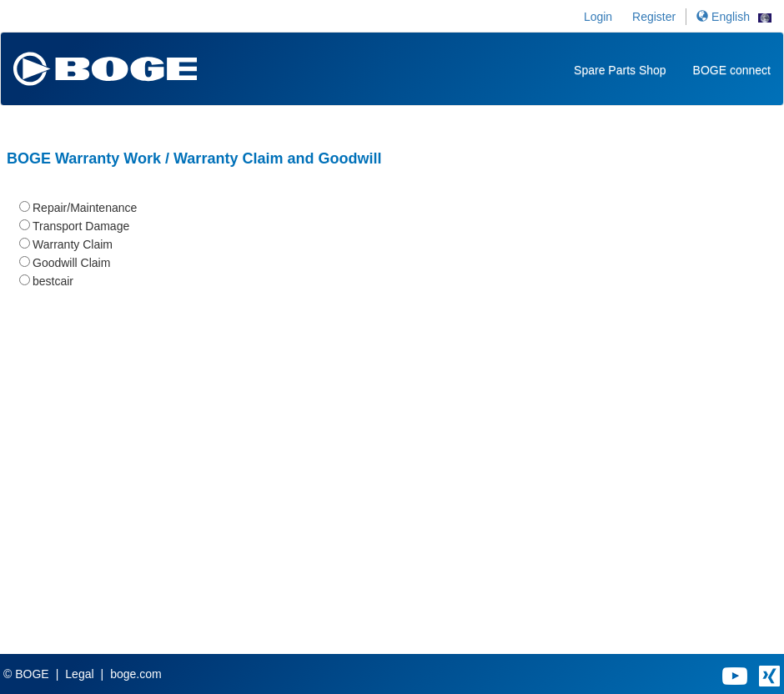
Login (598, 17)
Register (654, 17)
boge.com (136, 674)
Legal (79, 674)
